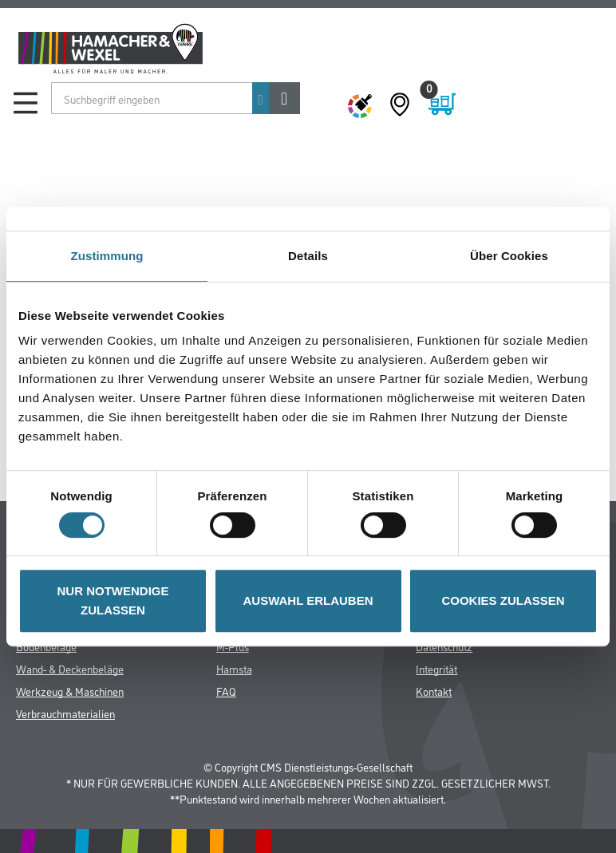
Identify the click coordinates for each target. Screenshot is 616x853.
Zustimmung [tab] (107, 256)
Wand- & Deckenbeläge (70, 668)
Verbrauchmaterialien (65, 713)
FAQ (226, 691)
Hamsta (234, 668)
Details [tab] (308, 256)
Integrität (436, 668)
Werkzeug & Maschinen (70, 691)
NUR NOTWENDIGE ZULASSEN (113, 600)
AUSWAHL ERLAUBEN (308, 600)
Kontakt (434, 691)
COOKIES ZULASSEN (503, 600)
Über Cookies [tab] (509, 256)
